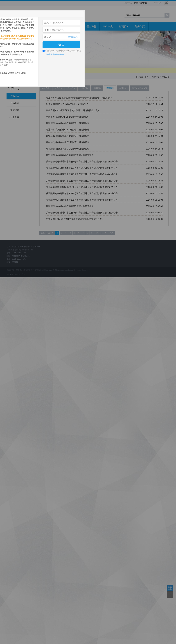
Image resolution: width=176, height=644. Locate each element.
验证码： (49, 37)
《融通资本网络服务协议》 (56, 55)
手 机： (48, 30)
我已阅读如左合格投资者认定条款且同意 (63, 51)
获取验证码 (73, 37)
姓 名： (48, 23)
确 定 (61, 45)
